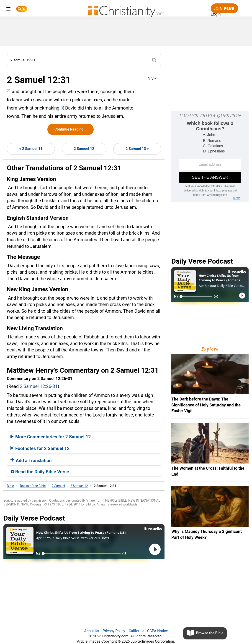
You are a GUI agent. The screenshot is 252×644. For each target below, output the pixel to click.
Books (33, 486)
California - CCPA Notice (148, 631)
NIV (152, 78)
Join (224, 9)
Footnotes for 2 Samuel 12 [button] (40, 448)
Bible (10, 486)
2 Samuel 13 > (137, 149)
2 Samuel (58, 486)
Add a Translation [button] (31, 461)
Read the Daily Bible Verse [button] (40, 472)
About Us (91, 631)
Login (216, 14)
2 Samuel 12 (84, 149)
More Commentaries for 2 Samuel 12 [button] (51, 437)
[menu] (8, 10)
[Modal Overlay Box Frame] (210, 157)
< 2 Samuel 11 (31, 149)
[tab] (84, 437)
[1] (62, 108)
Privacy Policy (114, 631)
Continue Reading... (71, 129)
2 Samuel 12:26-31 (39, 386)
